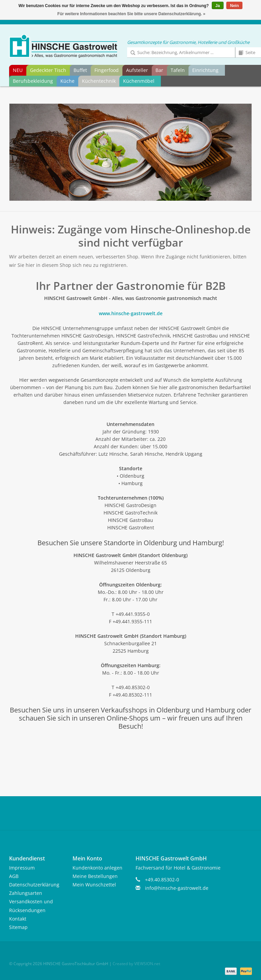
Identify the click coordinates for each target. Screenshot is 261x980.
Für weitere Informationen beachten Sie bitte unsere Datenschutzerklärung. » (131, 14)
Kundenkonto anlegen (97, 868)
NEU (18, 70)
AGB (14, 876)
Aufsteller (137, 70)
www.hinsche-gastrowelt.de (131, 313)
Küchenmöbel (139, 81)
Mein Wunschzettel (94, 885)
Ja (218, 6)
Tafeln (178, 70)
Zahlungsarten (26, 893)
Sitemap (18, 927)
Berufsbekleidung (33, 81)
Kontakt (18, 919)
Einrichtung (205, 70)
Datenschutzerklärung (34, 885)
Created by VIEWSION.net (136, 964)
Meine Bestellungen (95, 876)
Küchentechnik (99, 81)
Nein (234, 6)
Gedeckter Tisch (48, 70)
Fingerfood (107, 70)
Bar (159, 70)
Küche (67, 81)
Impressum (22, 868)
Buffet (80, 70)
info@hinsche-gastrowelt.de (177, 888)
